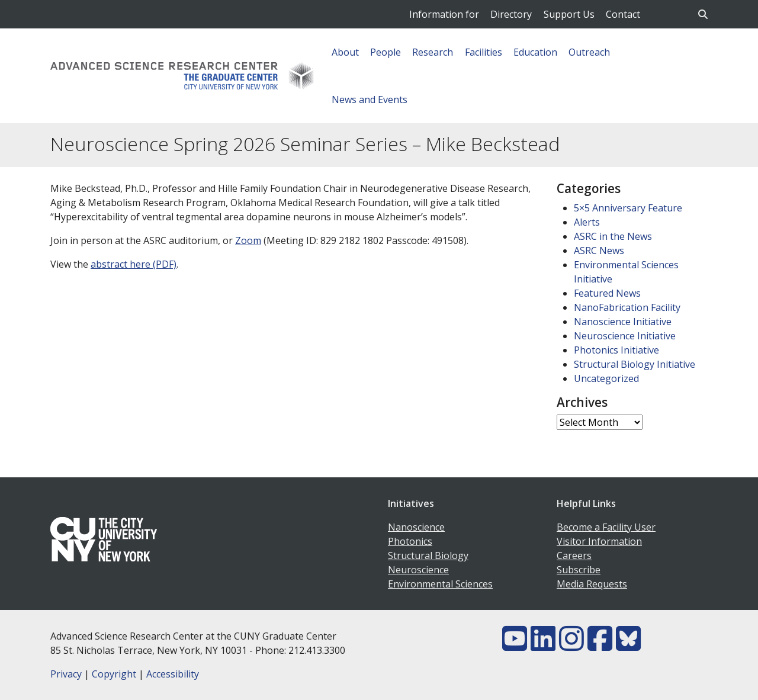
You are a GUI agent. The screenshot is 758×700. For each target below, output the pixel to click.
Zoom (248, 240)
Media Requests (592, 584)
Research (433, 52)
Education (535, 52)
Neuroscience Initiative (625, 336)
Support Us (569, 14)
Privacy (66, 674)
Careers (574, 555)
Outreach (589, 52)
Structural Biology (428, 555)
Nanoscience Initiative (623, 322)
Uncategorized (606, 378)
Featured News (607, 293)
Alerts (587, 222)
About (345, 52)
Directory (511, 14)
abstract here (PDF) (134, 264)
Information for (444, 14)
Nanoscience (416, 527)
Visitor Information (599, 541)
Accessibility (173, 674)
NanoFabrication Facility (627, 307)
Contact (623, 14)
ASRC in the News (613, 236)
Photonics (410, 541)
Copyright (114, 674)
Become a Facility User (606, 527)
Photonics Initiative (616, 350)
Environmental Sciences (440, 584)
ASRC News (599, 251)
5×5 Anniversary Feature (628, 208)
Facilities (484, 52)
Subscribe (579, 570)
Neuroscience (418, 570)
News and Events (370, 99)
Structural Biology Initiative (635, 364)
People (386, 52)
